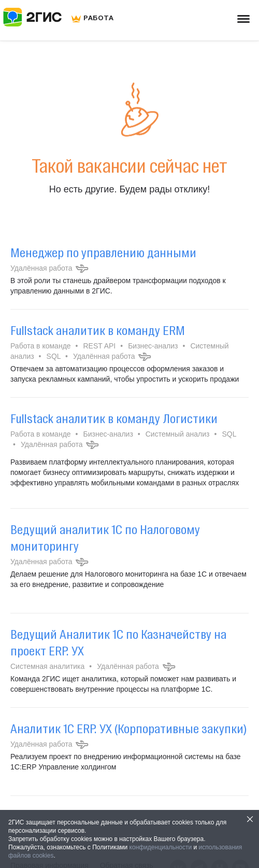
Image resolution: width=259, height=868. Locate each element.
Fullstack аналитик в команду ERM (98, 330)
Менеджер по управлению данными (103, 253)
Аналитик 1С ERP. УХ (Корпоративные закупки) (128, 729)
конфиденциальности (161, 847)
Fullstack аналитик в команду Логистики (114, 418)
